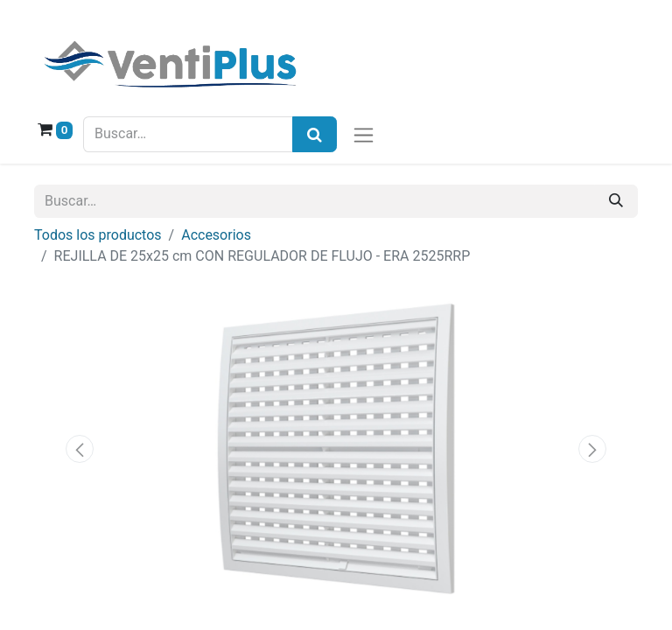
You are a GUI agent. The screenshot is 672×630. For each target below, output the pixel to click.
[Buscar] (616, 201)
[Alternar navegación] (364, 134)
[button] (80, 449)
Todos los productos (98, 235)
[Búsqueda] (315, 134)
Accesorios (216, 235)
